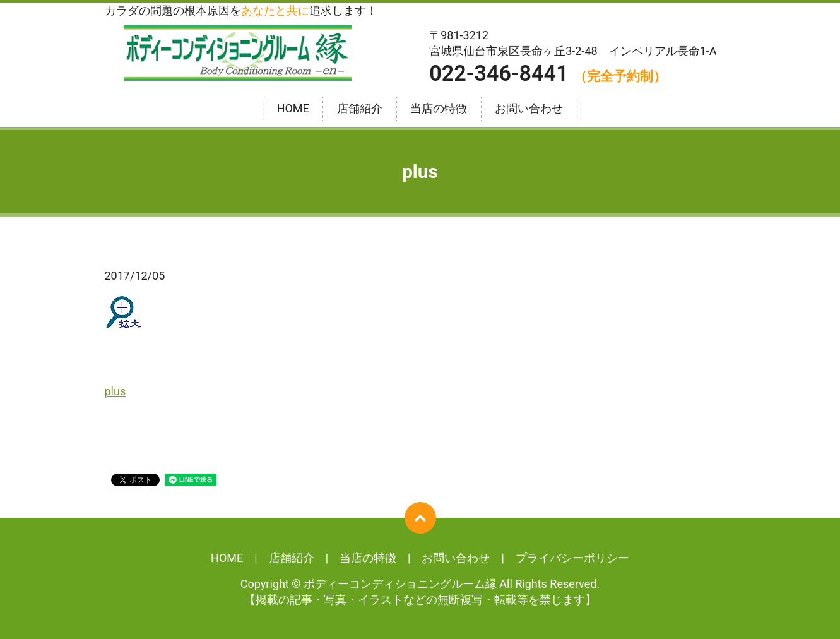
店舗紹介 (360, 109)
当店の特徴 (439, 109)
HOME (293, 109)
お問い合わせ (529, 109)
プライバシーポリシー (572, 558)
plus (115, 391)
